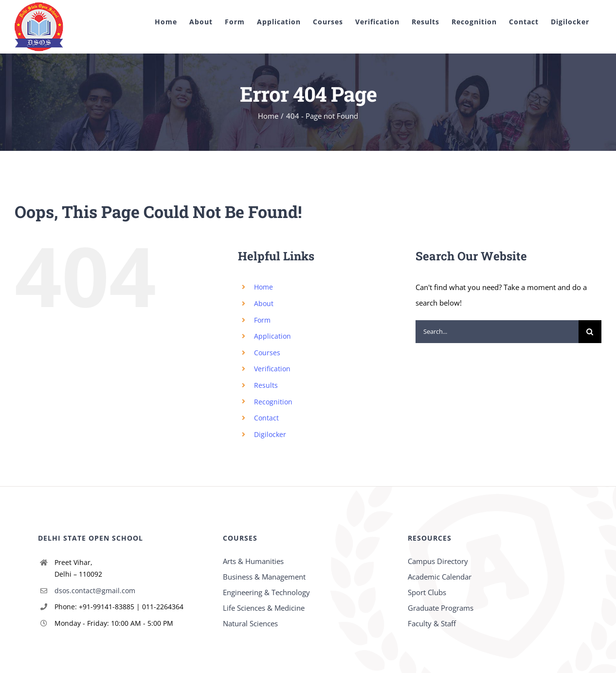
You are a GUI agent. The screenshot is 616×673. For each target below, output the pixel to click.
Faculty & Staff (432, 623)
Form (262, 320)
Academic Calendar (440, 577)
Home (263, 287)
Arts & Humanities (253, 561)
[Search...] (497, 332)
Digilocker (270, 434)
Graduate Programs (441, 608)
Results (266, 385)
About (264, 303)
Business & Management (264, 577)
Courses (267, 353)
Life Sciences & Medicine (264, 608)
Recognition (273, 402)
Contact (266, 418)
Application (272, 336)
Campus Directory (438, 561)
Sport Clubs (427, 592)
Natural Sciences (250, 623)
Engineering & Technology (266, 592)
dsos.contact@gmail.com (95, 591)
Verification (272, 369)
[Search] (590, 332)
